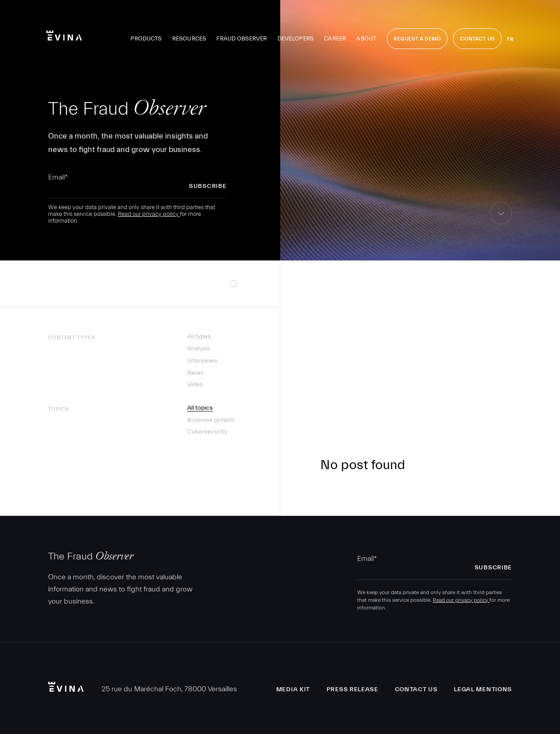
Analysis (199, 349)
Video (195, 385)
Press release (352, 689)
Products (146, 38)
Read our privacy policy (149, 214)
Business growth (211, 420)
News (195, 373)
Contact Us (477, 39)
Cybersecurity (207, 432)
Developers (296, 38)
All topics (200, 408)
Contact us (416, 689)
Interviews (202, 361)
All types (199, 336)
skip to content (501, 224)
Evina (64, 36)
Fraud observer (242, 38)
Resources (189, 38)
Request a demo (417, 39)
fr (510, 39)
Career (335, 38)
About (366, 38)
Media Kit (293, 689)
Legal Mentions (483, 689)
